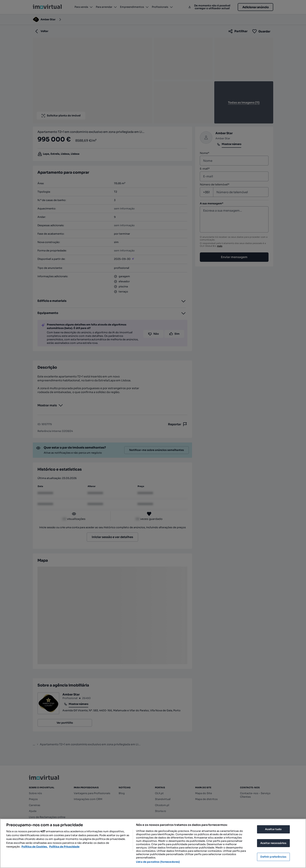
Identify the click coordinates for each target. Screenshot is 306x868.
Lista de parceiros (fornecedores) (158, 862)
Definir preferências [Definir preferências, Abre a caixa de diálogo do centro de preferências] (273, 857)
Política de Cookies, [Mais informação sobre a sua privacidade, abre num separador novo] (35, 847)
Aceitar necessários (273, 843)
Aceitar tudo (273, 829)
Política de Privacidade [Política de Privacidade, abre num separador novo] (64, 847)
